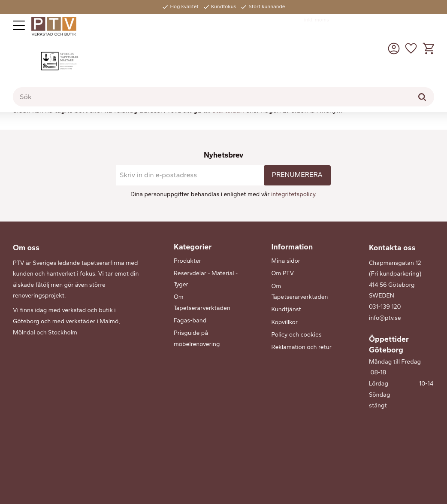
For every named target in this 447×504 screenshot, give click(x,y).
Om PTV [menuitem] (282, 273)
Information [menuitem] (292, 247)
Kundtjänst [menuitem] (286, 309)
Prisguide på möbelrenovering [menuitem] (197, 339)
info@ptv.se (385, 318)
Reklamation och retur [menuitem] (301, 347)
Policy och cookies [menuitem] (296, 335)
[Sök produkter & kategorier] (223, 97)
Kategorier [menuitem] (193, 247)
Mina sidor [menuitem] (285, 261)
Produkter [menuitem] (187, 261)
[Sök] (422, 97)
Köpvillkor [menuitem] (284, 322)
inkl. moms (317, 20)
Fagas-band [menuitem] (190, 320)
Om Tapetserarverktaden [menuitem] (202, 302)
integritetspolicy (293, 194)
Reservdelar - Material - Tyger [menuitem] (206, 279)
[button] (19, 25)
